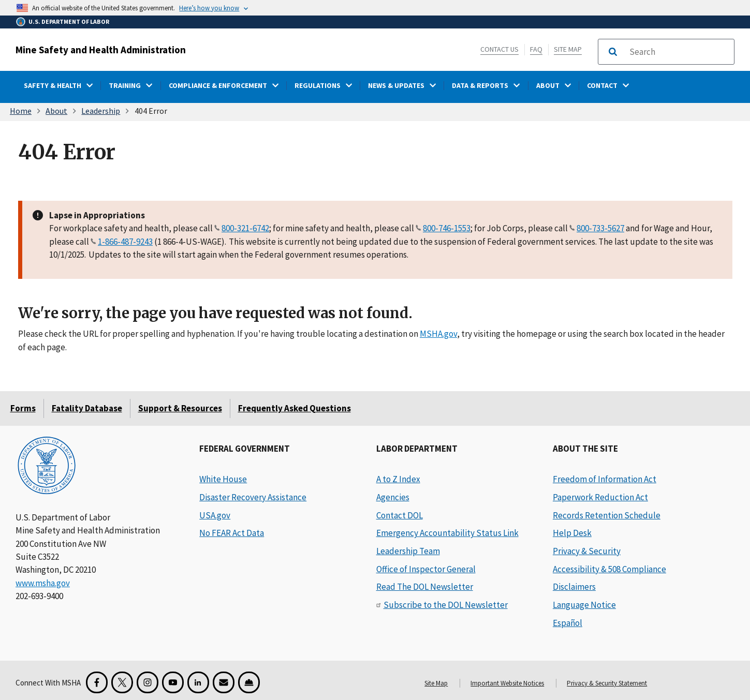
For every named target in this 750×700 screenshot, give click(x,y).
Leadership (101, 111)
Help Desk (572, 533)
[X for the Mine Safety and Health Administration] (122, 682)
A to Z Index (398, 479)
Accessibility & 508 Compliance (609, 569)
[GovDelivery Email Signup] (224, 682)
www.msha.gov (43, 583)
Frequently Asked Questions (295, 408)
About (56, 111)
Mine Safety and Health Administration (101, 50)
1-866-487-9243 (125, 241)
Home (21, 111)
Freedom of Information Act (605, 479)
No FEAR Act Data (232, 533)
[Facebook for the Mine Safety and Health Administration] (97, 682)
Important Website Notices (507, 683)
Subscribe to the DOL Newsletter (446, 605)
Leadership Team (408, 551)
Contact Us (499, 49)
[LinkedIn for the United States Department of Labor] (198, 682)
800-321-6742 (245, 228)
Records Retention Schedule (607, 515)
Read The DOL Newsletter (425, 587)
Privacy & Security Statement (607, 683)
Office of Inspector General (426, 569)
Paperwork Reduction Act (600, 497)
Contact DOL (400, 515)
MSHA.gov (438, 334)
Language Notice (584, 605)
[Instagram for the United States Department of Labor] (148, 682)
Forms (23, 408)
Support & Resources (180, 408)
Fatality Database (87, 408)
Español (568, 623)
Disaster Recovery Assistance (253, 497)
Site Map (568, 49)
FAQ (536, 49)
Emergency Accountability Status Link (447, 533)
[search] (679, 52)
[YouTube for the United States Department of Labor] (173, 682)
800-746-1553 (447, 228)
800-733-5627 (600, 228)
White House (223, 479)
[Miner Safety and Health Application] (249, 682)
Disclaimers (574, 587)
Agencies (393, 497)
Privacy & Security (587, 551)
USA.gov (215, 515)
